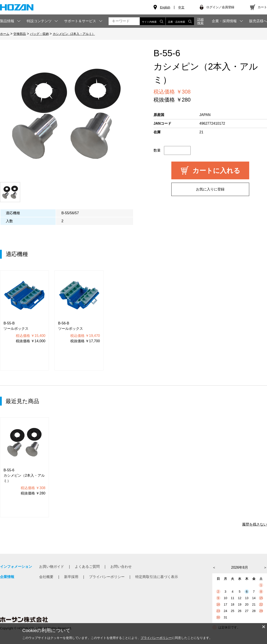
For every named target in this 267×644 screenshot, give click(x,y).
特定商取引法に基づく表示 (157, 577)
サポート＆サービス (80, 21)
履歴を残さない (255, 524)
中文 (181, 7)
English (165, 7)
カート (262, 7)
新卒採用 (71, 577)
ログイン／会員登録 (220, 7)
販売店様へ (258, 21)
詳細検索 (200, 21)
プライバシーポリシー (107, 577)
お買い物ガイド (52, 567)
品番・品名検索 (180, 21)
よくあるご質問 (87, 567)
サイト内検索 (153, 21)
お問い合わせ (121, 567)
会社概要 (46, 577)
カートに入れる (216, 171)
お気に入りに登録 (210, 189)
